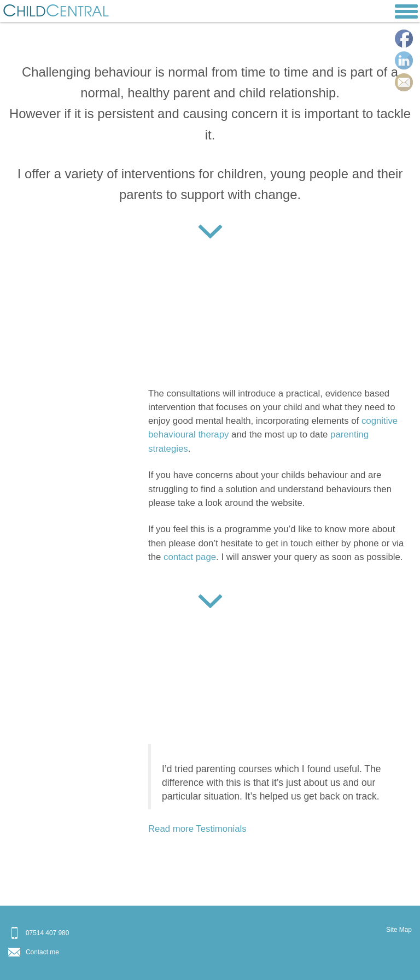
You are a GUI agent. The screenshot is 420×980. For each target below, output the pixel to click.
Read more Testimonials (197, 829)
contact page (190, 557)
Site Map (399, 930)
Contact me (42, 952)
